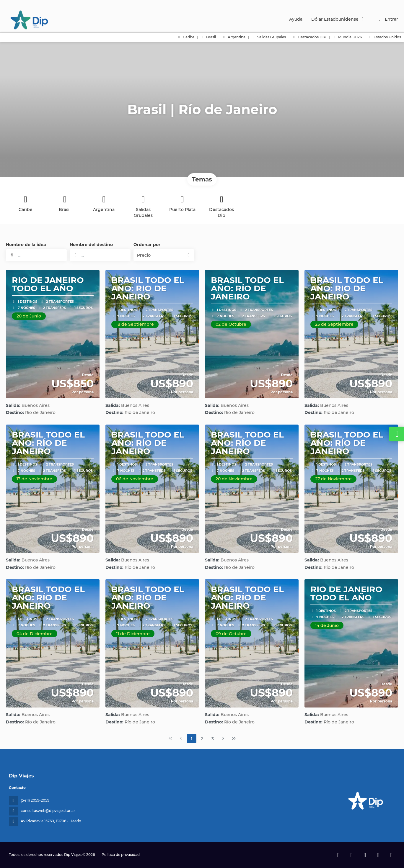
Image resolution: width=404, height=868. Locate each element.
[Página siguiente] (223, 738)
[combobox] (100, 255)
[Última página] (234, 738)
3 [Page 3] (213, 739)
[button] (164, 255)
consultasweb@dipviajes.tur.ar (48, 811)
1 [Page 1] (192, 739)
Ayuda (296, 19)
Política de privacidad (121, 855)
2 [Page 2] (202, 739)
